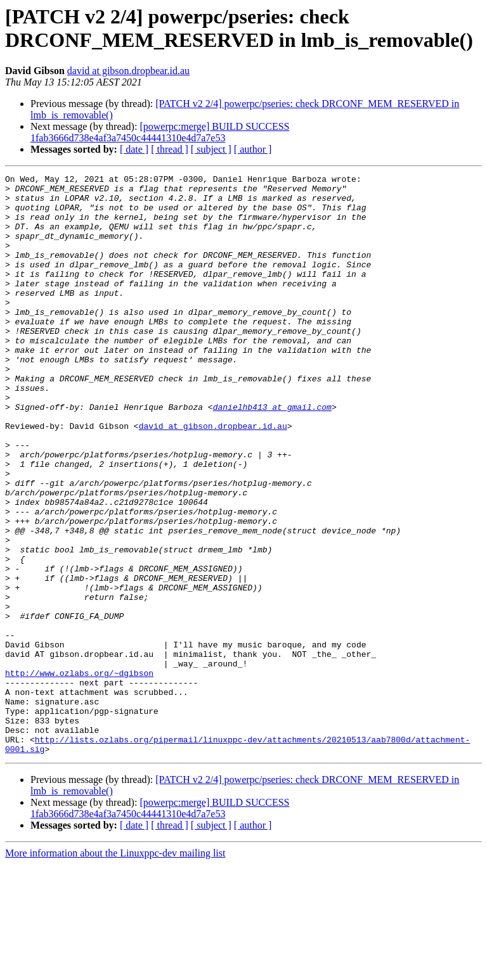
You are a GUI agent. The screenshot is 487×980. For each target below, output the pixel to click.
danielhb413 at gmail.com (272, 454)
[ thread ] (170, 149)
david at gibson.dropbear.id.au (128, 71)
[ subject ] (211, 149)
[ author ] (253, 149)
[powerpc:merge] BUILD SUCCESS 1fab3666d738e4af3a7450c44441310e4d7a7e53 (160, 132)
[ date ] (134, 149)
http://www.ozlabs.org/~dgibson (79, 773)
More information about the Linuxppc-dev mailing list (115, 969)
